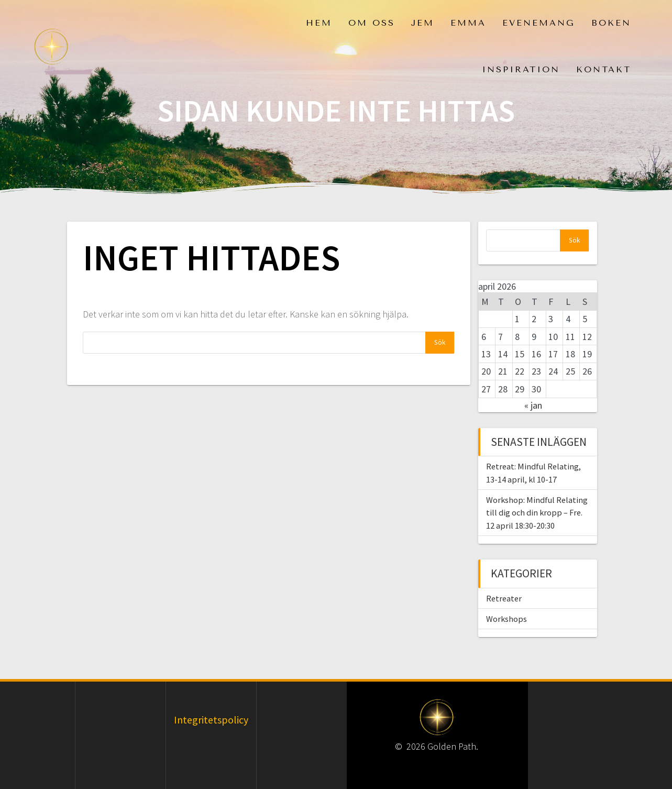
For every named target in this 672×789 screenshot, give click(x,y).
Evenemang (539, 23)
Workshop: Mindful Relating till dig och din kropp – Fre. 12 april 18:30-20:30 (537, 513)
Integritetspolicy (211, 720)
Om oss (372, 23)
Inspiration (521, 69)
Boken (611, 23)
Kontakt (604, 69)
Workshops (506, 619)
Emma (468, 23)
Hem (319, 23)
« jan (533, 405)
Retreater (504, 598)
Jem (422, 23)
